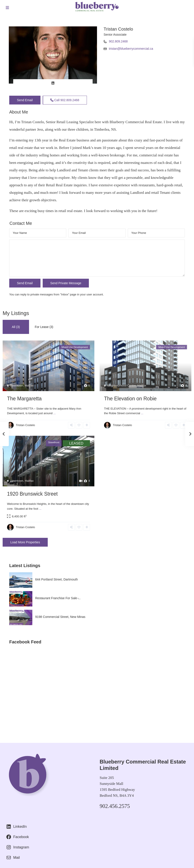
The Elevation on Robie (130, 399)
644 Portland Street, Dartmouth (57, 579)
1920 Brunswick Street (32, 494)
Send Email (25, 100)
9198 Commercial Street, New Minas (60, 617)
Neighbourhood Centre (121, 385)
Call (65, 100)
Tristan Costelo (118, 29)
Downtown (17, 385)
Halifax (29, 385)
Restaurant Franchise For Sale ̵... (58, 598)
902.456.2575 (115, 806)
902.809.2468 (118, 41)
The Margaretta (24, 399)
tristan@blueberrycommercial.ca (131, 49)
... (54, 413)
